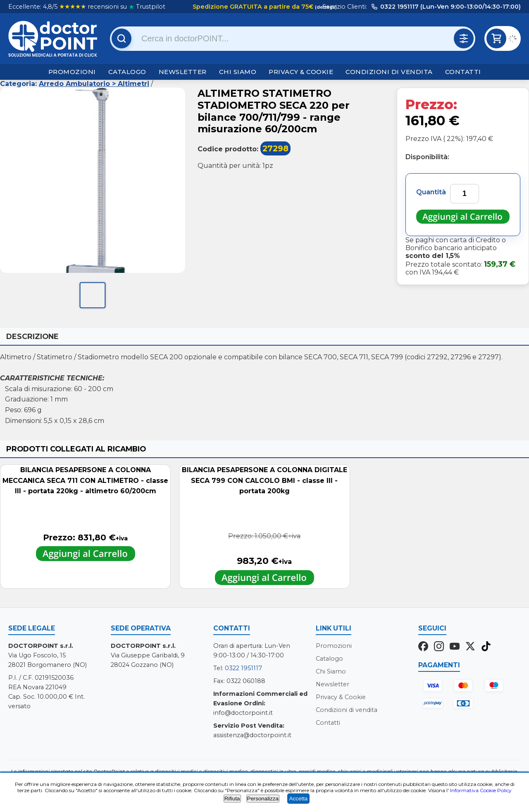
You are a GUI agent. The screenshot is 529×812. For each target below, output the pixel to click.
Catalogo (127, 72)
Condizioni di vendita (389, 72)
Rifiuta (232, 799)
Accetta (298, 799)
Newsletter (183, 72)
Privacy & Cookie (301, 72)
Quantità (431, 192)
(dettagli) (325, 7)
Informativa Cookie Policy (481, 790)
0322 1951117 (243, 668)
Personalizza (263, 799)
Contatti (463, 72)
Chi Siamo (238, 72)
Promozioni (72, 72)
